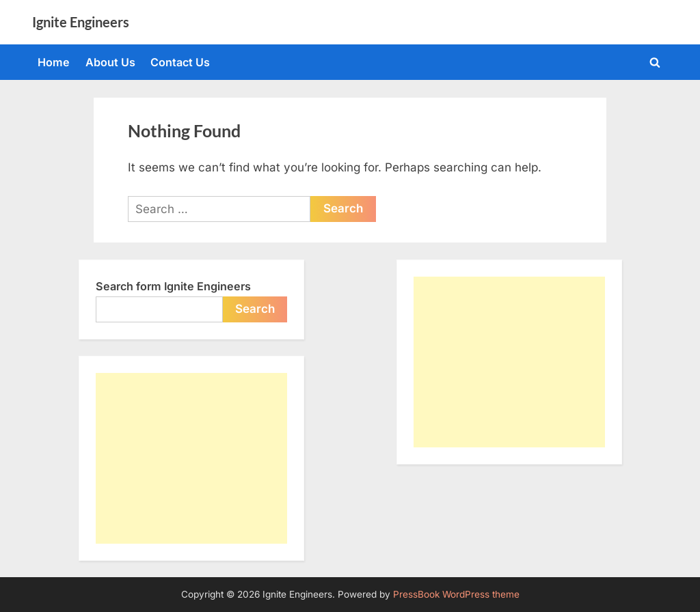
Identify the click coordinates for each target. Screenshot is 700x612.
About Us (110, 62)
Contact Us (180, 62)
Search (255, 309)
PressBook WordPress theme (456, 594)
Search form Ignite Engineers (173, 286)
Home (54, 62)
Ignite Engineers (81, 22)
